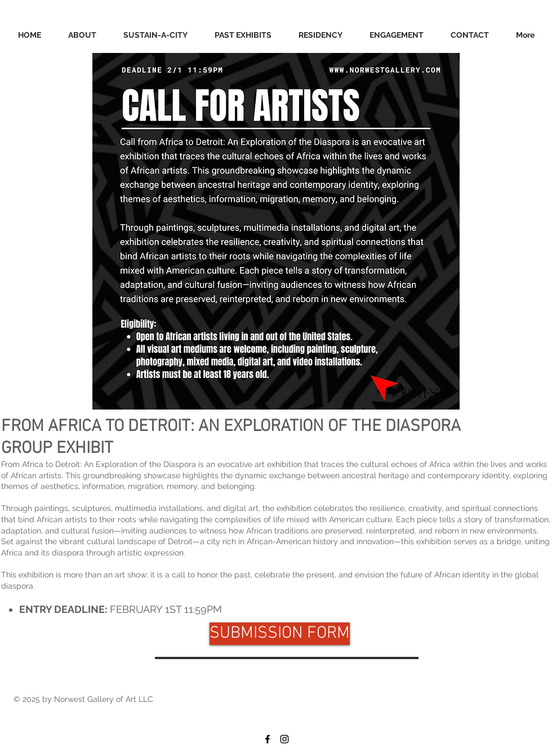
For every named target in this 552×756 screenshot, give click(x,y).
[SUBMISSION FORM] (280, 634)
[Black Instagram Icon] (284, 739)
